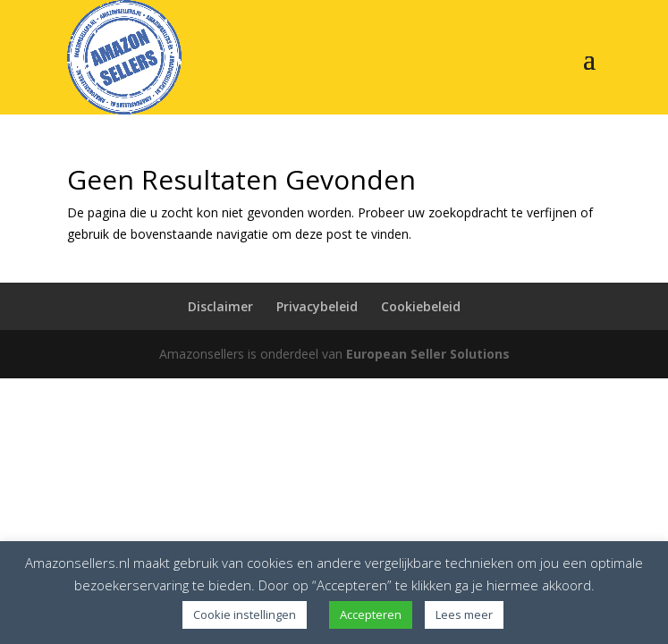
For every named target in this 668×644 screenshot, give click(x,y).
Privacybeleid (317, 306)
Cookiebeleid (421, 306)
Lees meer (464, 614)
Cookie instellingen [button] (245, 614)
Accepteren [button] (371, 614)
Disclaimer (220, 306)
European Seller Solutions (428, 354)
